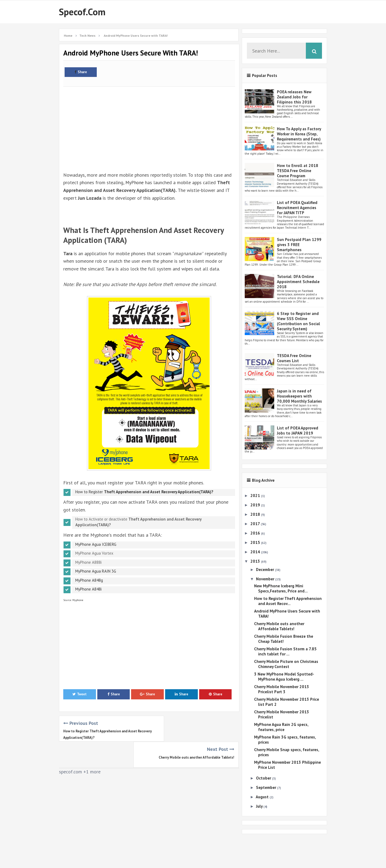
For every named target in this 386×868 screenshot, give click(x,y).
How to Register (144, 492)
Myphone (77, 600)
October (264, 778)
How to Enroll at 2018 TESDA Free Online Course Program (298, 171)
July (260, 806)
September (267, 787)
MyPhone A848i (88, 589)
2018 (256, 514)
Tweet (79, 694)
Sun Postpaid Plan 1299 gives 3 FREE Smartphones (299, 245)
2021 (256, 496)
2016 (256, 533)
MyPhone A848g (89, 580)
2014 (256, 552)
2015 (256, 542)
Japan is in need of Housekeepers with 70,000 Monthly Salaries (299, 396)
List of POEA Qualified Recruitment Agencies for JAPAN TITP (297, 208)
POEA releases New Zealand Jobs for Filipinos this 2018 (294, 97)
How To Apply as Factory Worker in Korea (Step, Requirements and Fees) (299, 134)
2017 (256, 524)
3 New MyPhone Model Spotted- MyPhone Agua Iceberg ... (284, 677)
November (266, 579)
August (263, 797)
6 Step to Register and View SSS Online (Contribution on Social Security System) (298, 321)
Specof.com (82, 12)
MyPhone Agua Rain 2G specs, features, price (281, 727)
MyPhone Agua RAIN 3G (96, 571)
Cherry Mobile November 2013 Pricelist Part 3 (282, 689)
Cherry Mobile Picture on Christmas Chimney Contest (286, 664)
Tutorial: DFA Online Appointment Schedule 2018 (298, 282)
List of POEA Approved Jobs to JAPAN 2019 (298, 431)
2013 (256, 561)
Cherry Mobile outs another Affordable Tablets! (196, 731)
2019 (256, 505)
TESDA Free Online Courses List (294, 358)
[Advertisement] (149, 126)
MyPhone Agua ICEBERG (96, 544)
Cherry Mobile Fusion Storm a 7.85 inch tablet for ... (285, 651)
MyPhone (135, 182)
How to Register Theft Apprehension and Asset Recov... (288, 601)
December (266, 570)
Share (81, 72)
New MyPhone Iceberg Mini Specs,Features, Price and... (281, 588)
